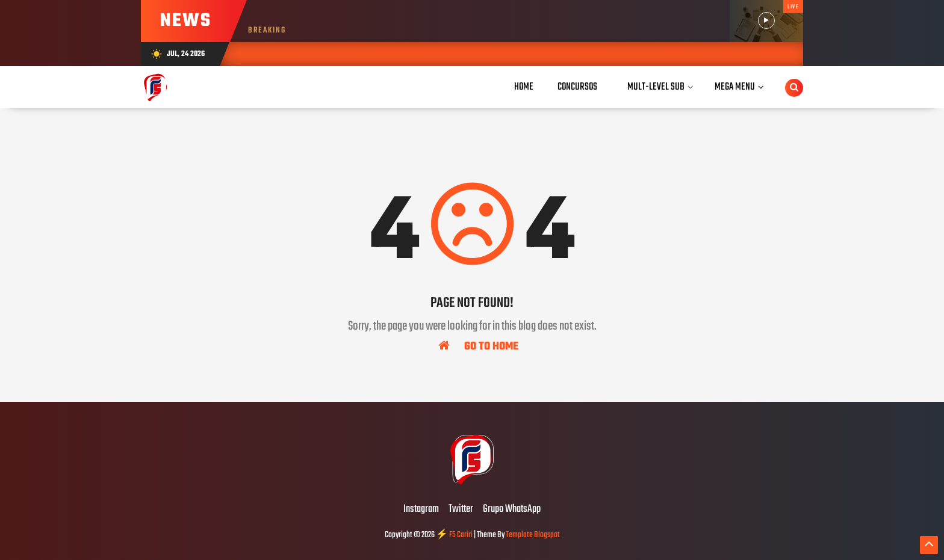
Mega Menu (735, 87)
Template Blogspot (533, 535)
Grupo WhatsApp (512, 509)
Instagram (421, 509)
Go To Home (478, 346)
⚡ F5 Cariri (454, 535)
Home (524, 87)
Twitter (461, 509)
